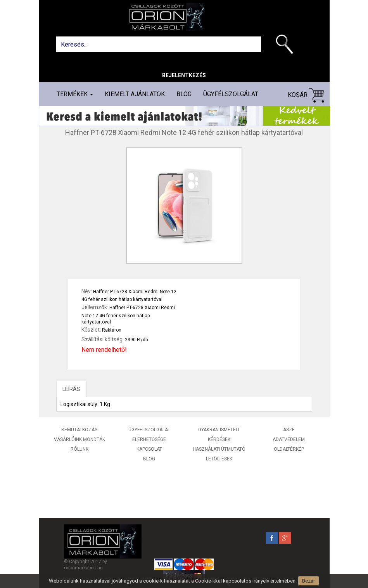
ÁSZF (289, 430)
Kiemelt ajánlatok (135, 94)
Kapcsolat (149, 449)
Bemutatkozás (79, 430)
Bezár (308, 581)
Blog (184, 94)
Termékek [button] (75, 94)
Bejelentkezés (184, 75)
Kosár (306, 95)
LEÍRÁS (71, 389)
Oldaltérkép (289, 449)
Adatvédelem (289, 439)
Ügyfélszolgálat (231, 94)
